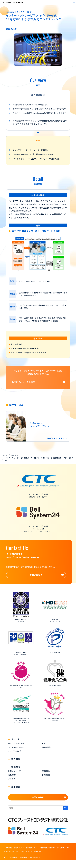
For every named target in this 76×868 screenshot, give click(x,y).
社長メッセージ (15, 771)
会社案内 (16, 767)
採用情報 (16, 787)
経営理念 (46, 771)
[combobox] (36, 808)
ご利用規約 (8, 848)
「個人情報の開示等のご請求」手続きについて (56, 848)
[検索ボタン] (66, 808)
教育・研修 (47, 747)
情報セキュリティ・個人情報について (26, 848)
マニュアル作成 (15, 751)
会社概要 (12, 775)
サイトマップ (38, 852)
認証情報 (46, 775)
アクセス (12, 779)
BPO (44, 743)
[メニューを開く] (74, 3)
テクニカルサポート (16, 743)
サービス (15, 739)
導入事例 (16, 759)
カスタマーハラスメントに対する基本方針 (18, 852)
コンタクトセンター (16, 747)
